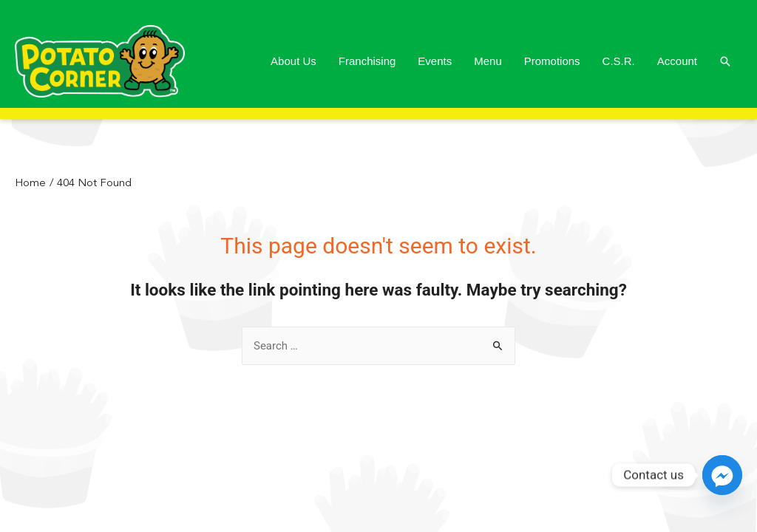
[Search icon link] (725, 61)
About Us (293, 61)
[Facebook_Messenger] (722, 475)
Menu (488, 61)
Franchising (367, 61)
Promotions (552, 61)
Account (677, 61)
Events (435, 61)
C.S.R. (619, 61)
